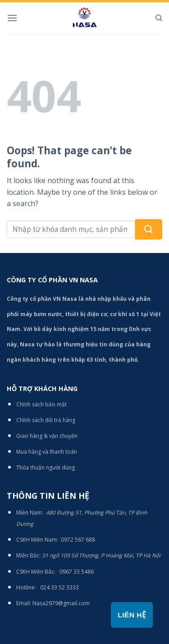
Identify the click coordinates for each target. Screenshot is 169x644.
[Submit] (149, 229)
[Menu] (12, 18)
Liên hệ (132, 615)
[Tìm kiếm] (159, 18)
